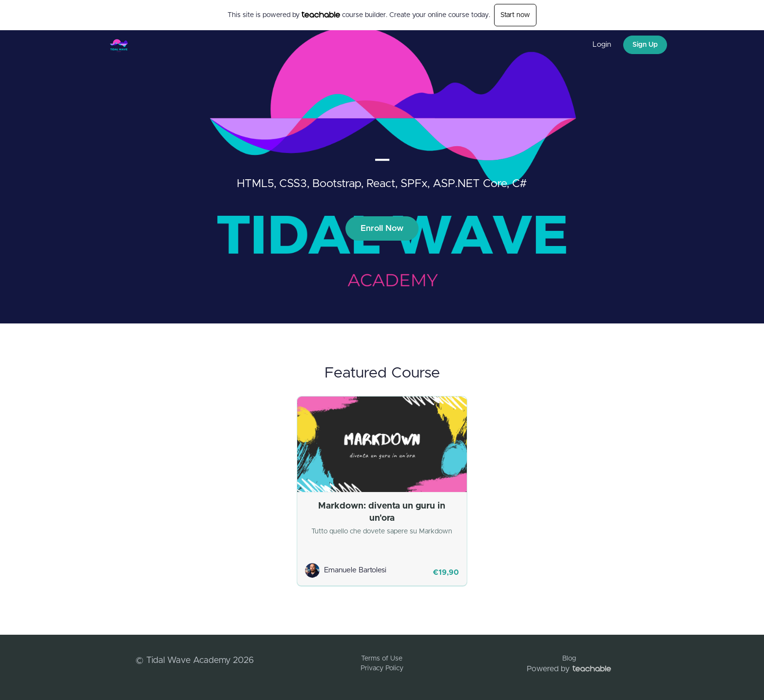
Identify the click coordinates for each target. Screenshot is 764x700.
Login (602, 45)
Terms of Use (382, 659)
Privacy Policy (382, 668)
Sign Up (645, 45)
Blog (569, 659)
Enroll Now (382, 228)
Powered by (569, 669)
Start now (515, 15)
